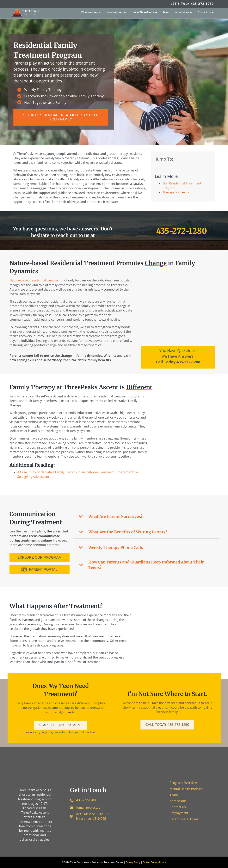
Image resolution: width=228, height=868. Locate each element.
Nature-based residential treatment (36, 280)
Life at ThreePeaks (143, 12)
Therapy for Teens (176, 192)
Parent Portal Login (184, 819)
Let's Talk (192, 4)
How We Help (115, 12)
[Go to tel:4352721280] (178, 357)
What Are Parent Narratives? (115, 516)
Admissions (182, 12)
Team (166, 12)
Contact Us (204, 12)
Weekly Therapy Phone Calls (116, 547)
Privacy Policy (133, 862)
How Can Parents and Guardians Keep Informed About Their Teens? (146, 565)
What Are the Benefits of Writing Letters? (128, 532)
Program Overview (183, 783)
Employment (179, 813)
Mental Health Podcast (186, 789)
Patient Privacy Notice (154, 862)
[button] (146, 516)
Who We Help (89, 12)
